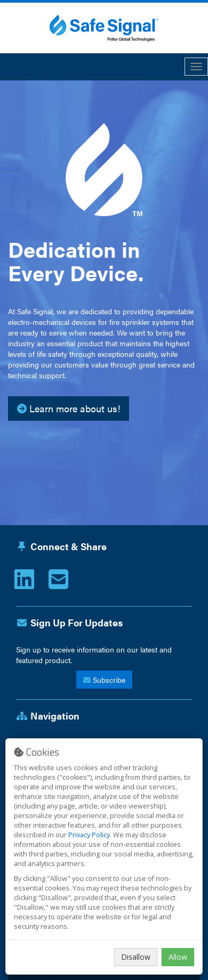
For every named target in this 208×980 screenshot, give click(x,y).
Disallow (136, 957)
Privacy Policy (89, 835)
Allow (178, 957)
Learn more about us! (69, 408)
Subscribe (104, 680)
